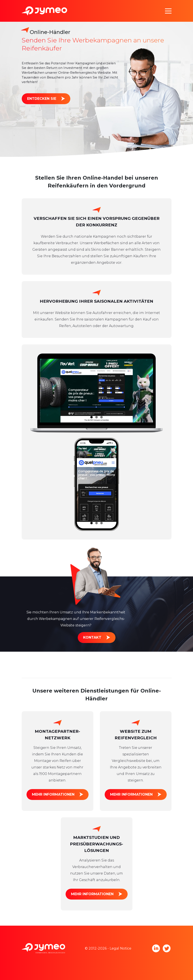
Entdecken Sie (42, 99)
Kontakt (92, 637)
